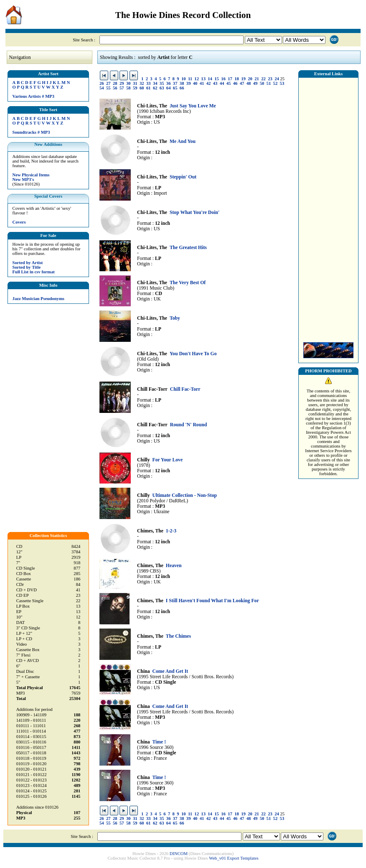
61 (149, 88)
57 (122, 88)
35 (162, 83)
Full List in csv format (34, 272)
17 (230, 79)
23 (270, 79)
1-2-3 (171, 531)
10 (184, 79)
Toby (175, 318)
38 (182, 83)
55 (108, 88)
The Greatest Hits (188, 248)
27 (108, 83)
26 (102, 83)
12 (197, 79)
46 (235, 83)
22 (263, 79)
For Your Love (167, 460)
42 (209, 83)
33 (149, 83)
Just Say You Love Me (193, 106)
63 (162, 88)
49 (255, 83)
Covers (19, 222)
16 (223, 79)
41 (202, 83)
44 (222, 83)
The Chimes (178, 636)
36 (169, 83)
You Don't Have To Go (193, 354)
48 (249, 83)
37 (175, 83)
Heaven (174, 566)
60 (142, 88)
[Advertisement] (328, 208)
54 (102, 88)
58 (128, 88)
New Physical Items (31, 175)
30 (128, 83)
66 (182, 88)
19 (243, 79)
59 (135, 88)
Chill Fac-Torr (185, 389)
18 (237, 79)
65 (175, 88)
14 (210, 79)
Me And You (183, 141)
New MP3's (23, 179)
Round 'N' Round (189, 425)
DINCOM (179, 854)
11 (190, 79)
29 (122, 83)
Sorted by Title (27, 267)
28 (115, 83)
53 (282, 83)
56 (115, 88)
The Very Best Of (188, 283)
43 (215, 83)
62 (155, 88)
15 (217, 79)
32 (142, 83)
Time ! (159, 742)
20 (250, 79)
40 (195, 83)
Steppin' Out (183, 177)
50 (262, 83)
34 (155, 83)
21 (257, 79)
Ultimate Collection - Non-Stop (184, 495)
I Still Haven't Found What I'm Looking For (212, 601)
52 (276, 83)
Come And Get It (170, 671)
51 (269, 83)
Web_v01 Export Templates (234, 858)
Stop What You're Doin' (194, 213)
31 (135, 83)
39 (189, 83)
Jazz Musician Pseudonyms (38, 299)
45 (229, 83)
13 (203, 79)
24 (277, 79)
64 (169, 88)
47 (242, 83)
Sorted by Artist (28, 263)
